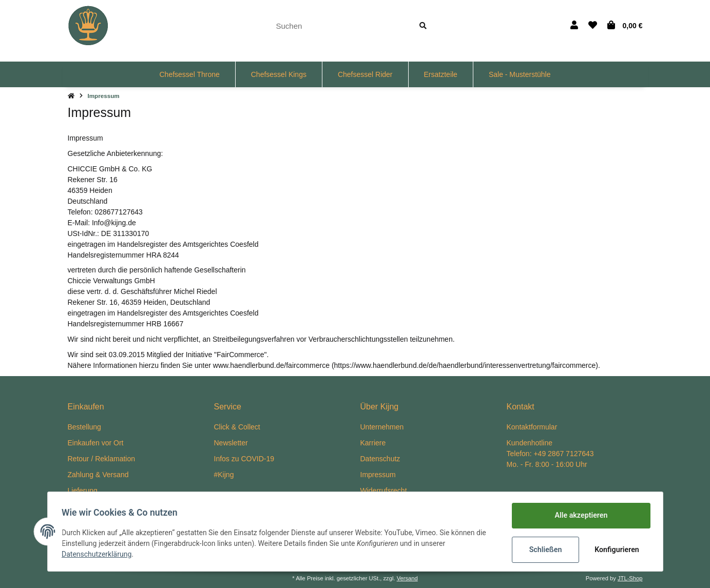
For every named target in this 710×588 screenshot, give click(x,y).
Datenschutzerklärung (99, 555)
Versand (407, 578)
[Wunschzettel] (593, 26)
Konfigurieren (616, 550)
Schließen (543, 550)
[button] (574, 26)
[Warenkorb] (625, 26)
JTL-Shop (630, 578)
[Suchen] (339, 26)
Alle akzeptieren (579, 516)
